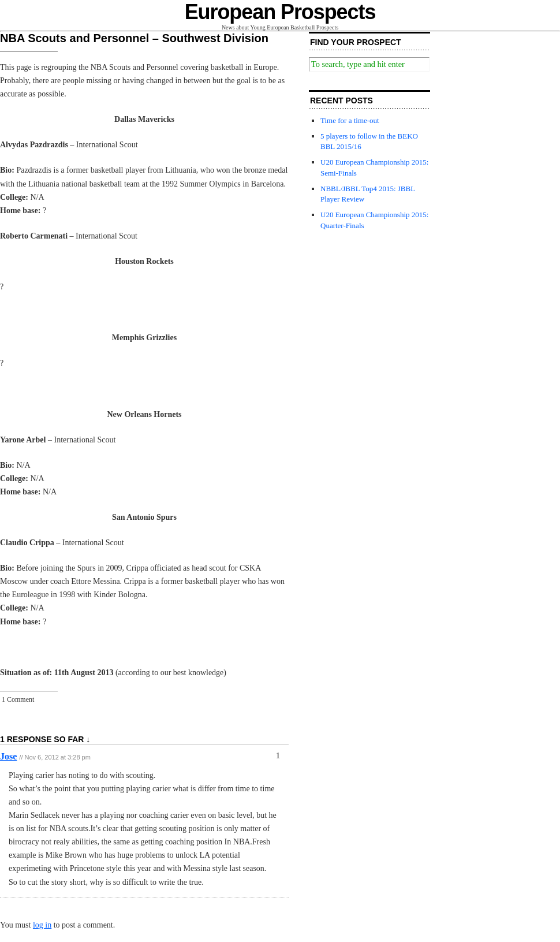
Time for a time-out (350, 120)
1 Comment (18, 699)
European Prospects (280, 12)
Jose (8, 756)
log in (42, 925)
